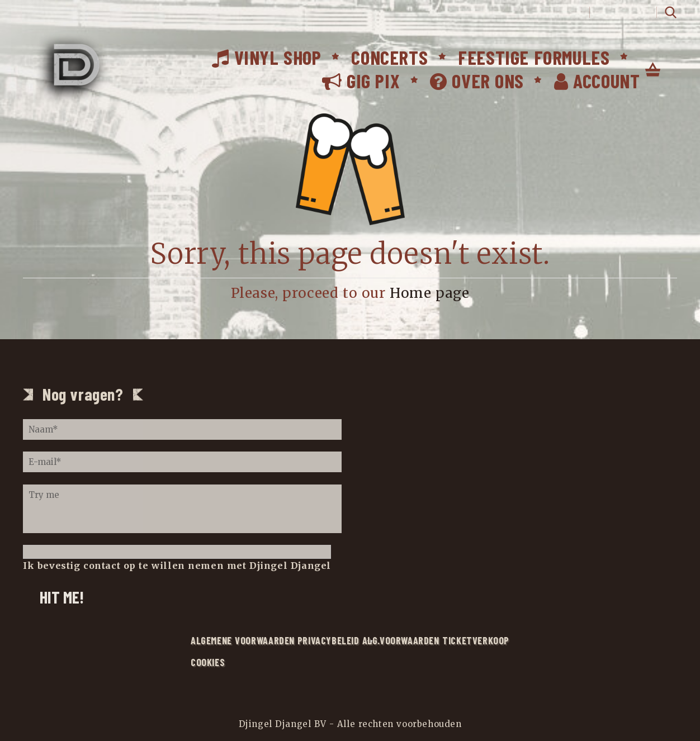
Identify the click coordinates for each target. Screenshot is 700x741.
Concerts (389, 57)
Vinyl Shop (266, 57)
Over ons (477, 80)
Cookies (208, 662)
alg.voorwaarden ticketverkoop (436, 640)
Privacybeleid (328, 640)
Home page (429, 293)
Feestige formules (534, 57)
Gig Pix (361, 80)
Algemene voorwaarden (243, 640)
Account (597, 80)
